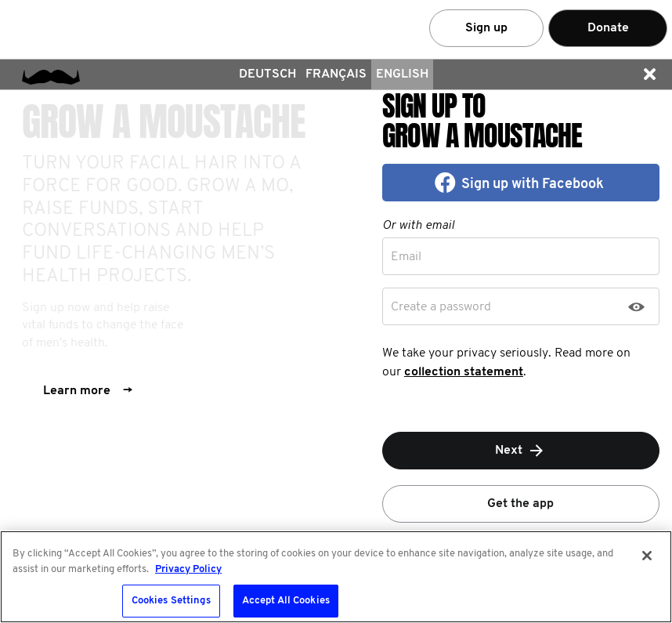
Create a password (441, 307)
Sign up (486, 28)
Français (336, 74)
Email (406, 257)
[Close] (647, 556)
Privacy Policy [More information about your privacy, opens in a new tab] (188, 569)
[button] (649, 74)
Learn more (88, 391)
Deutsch (267, 74)
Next (520, 451)
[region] (336, 577)
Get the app (520, 504)
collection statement (464, 372)
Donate (608, 28)
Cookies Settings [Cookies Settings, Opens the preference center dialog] (171, 601)
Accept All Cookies (286, 601)
